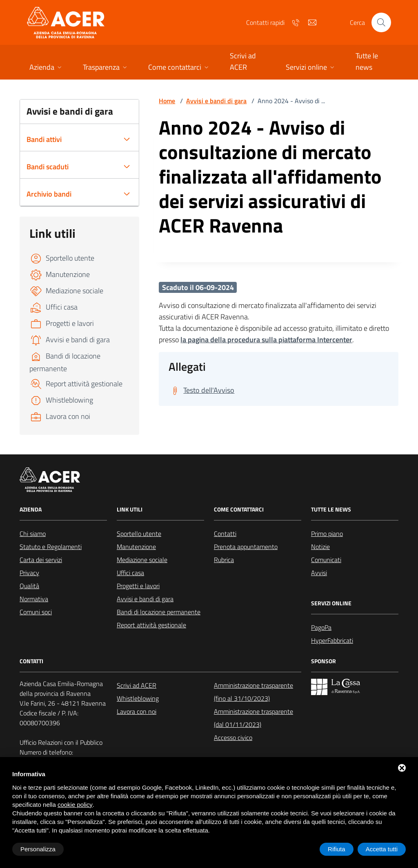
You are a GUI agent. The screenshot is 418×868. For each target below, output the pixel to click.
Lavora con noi (137, 711)
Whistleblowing (138, 698)
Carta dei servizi (41, 560)
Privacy (29, 573)
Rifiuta (337, 849)
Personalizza (38, 849)
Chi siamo (33, 534)
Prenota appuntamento (246, 547)
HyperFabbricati (332, 640)
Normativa (34, 599)
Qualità (29, 586)
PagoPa (321, 627)
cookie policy (75, 805)
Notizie (320, 547)
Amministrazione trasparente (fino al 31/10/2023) (253, 692)
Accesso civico (233, 737)
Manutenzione (136, 547)
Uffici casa (130, 573)
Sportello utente (139, 534)
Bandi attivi (44, 139)
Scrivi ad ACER (137, 685)
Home (167, 101)
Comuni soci (36, 612)
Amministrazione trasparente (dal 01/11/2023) (253, 718)
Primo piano (327, 534)
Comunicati (326, 560)
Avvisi (319, 573)
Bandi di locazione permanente (159, 612)
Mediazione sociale (142, 560)
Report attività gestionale (151, 625)
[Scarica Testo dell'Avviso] (201, 390)
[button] (46, 68)
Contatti (225, 534)
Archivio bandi (49, 194)
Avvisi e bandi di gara (216, 101)
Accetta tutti (382, 849)
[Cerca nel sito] (381, 22)
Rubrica (224, 560)
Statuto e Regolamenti (51, 547)
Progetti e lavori (138, 586)
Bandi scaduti (48, 167)
